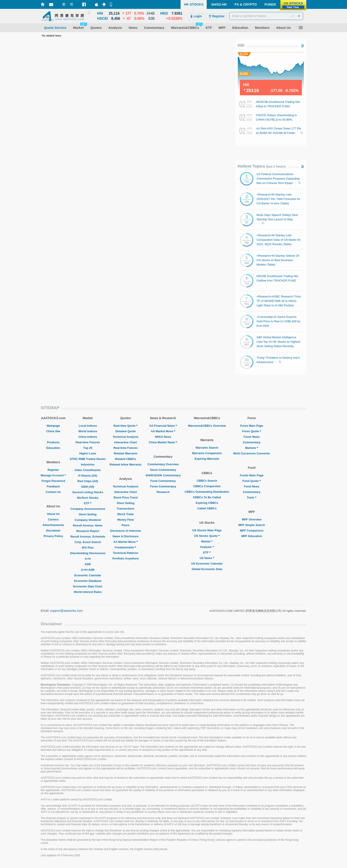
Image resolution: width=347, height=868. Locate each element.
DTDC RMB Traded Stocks (88, 459)
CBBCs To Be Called (207, 497)
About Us (53, 514)
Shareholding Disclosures (88, 553)
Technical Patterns (126, 553)
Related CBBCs (126, 459)
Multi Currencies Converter (252, 453)
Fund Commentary (163, 481)
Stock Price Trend (125, 498)
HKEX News (163, 437)
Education (53, 448)
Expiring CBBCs (207, 503)
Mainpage (53, 426)
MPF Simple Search (252, 525)
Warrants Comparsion (207, 453)
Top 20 (88, 448)
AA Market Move (126, 542)
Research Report (88, 531)
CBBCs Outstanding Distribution (207, 492)
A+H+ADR (88, 570)
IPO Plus (88, 548)
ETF (88, 503)
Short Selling (88, 514)
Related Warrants (125, 453)
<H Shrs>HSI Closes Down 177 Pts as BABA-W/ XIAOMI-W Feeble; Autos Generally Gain (278, 133)
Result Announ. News (88, 525)
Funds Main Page (252, 475)
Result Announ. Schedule (88, 537)
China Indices (88, 437)
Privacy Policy (53, 536)
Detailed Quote (125, 431)
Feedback (53, 486)
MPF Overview (252, 519)
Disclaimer (53, 531)
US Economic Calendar (207, 564)
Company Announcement (88, 509)
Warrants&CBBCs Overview (207, 426)
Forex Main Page (252, 426)
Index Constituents (88, 470)
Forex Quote (252, 431)
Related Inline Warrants (125, 464)
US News (207, 558)
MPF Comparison (252, 531)
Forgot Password (53, 481)
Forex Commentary (163, 486)
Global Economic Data (207, 569)
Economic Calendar (88, 575)
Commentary (252, 442)
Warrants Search (207, 448)
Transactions (125, 509)
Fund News (252, 486)
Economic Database (88, 581)
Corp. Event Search (88, 542)
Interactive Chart (126, 442)
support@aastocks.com (67, 611)
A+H (88, 559)
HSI (241, 45)
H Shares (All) (88, 476)
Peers (126, 525)
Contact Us (53, 492)
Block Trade (125, 514)
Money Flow (125, 520)
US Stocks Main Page (207, 530)
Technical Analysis (126, 437)
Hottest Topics (262, 166)
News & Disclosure (126, 536)
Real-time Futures (88, 442)
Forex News (252, 437)
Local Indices (88, 426)
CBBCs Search (207, 481)
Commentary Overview (163, 464)
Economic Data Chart (88, 586)
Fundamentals (125, 547)
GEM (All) (88, 487)
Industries (88, 464)
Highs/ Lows (88, 453)
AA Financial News (163, 426)
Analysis (207, 547)
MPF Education (252, 536)
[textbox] (266, 16)
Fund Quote (252, 481)
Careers (53, 519)
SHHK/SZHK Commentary (163, 475)
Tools (252, 498)
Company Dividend (88, 520)
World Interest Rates (88, 592)
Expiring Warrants (207, 459)
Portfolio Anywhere (126, 558)
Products (53, 442)
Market (207, 541)
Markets (252, 448)
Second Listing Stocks (88, 492)
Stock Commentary (163, 470)
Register (53, 470)
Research (163, 492)
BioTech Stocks (88, 498)
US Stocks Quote (207, 536)
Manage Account (53, 475)
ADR (88, 564)
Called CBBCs (207, 508)
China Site (53, 431)
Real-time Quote (126, 426)
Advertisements (53, 525)
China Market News (163, 442)
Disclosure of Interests (125, 531)
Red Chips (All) (88, 481)
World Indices (88, 431)
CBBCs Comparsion (207, 486)
